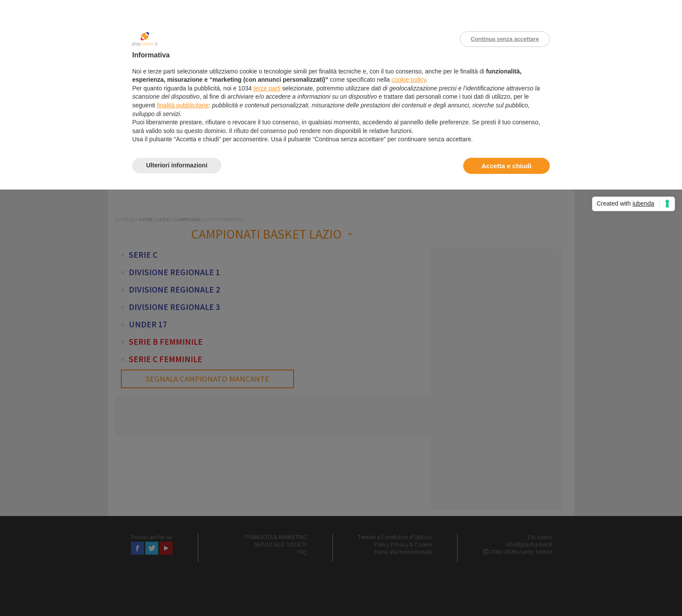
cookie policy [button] (409, 80)
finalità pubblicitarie (183, 105)
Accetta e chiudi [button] (506, 166)
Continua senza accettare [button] (505, 39)
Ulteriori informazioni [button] (177, 165)
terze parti (267, 88)
